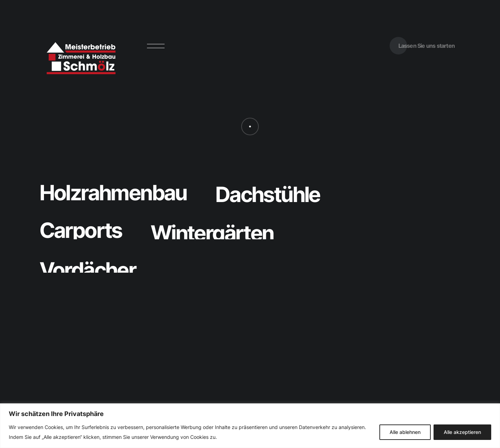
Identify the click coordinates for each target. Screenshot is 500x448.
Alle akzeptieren (462, 432)
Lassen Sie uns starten (427, 46)
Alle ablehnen (405, 432)
